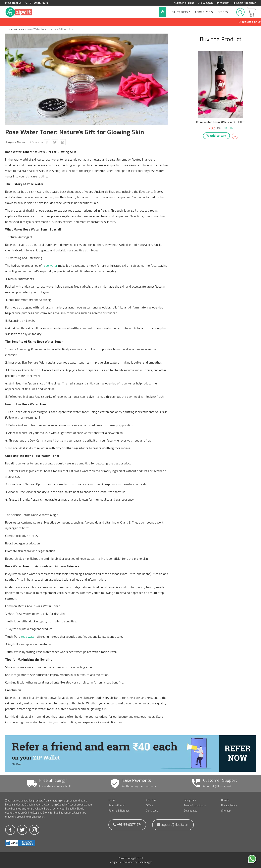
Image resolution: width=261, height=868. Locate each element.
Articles (223, 12)
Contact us (152, 811)
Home (112, 800)
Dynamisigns (145, 862)
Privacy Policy (229, 805)
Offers (150, 805)
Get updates (191, 811)
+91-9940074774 (127, 825)
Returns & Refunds (119, 811)
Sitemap (226, 811)
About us (151, 800)
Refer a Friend (116, 805)
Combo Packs (204, 12)
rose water (50, 266)
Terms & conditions (195, 805)
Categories (190, 800)
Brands (225, 800)
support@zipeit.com (173, 825)
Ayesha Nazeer (17, 142)
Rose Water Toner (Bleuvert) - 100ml (221, 122)
